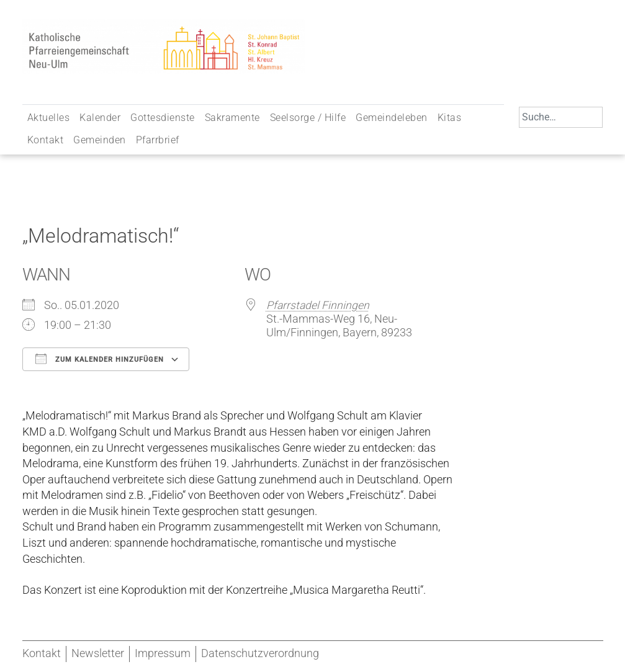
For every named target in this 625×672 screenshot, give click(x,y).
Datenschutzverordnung (260, 653)
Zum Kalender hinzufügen (100, 359)
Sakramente (232, 118)
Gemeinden (100, 140)
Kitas (450, 118)
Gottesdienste (163, 118)
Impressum (163, 653)
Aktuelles (49, 118)
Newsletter (98, 653)
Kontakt (46, 140)
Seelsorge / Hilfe (308, 118)
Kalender (100, 118)
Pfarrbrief (158, 140)
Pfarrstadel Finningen (318, 305)
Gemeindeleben (392, 118)
